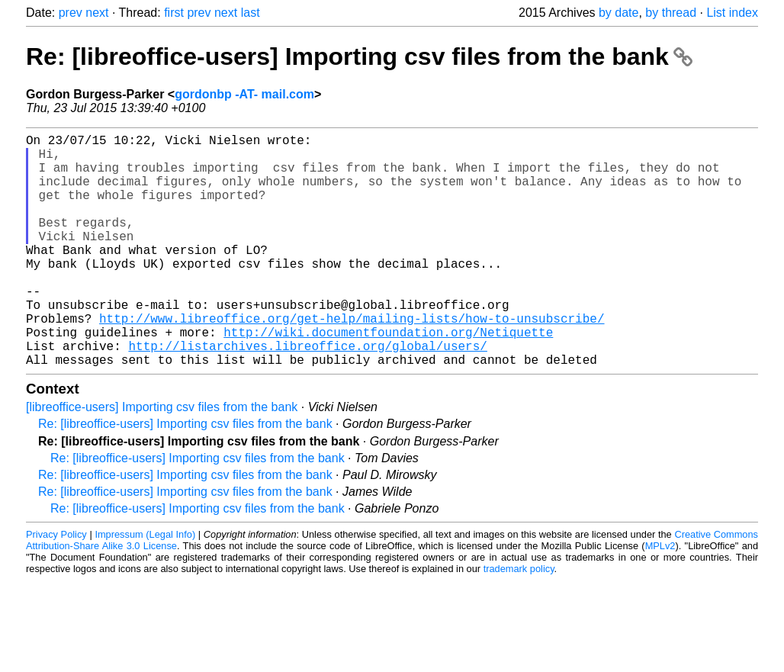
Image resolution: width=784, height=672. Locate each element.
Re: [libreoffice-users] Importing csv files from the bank (359, 56)
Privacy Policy (56, 586)
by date (619, 13)
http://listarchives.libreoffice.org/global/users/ (307, 394)
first (174, 13)
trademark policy (519, 621)
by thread (671, 13)
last (251, 13)
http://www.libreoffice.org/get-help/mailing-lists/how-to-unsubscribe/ (352, 361)
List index (732, 13)
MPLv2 (660, 598)
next (97, 13)
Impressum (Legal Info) (145, 586)
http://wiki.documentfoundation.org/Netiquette (388, 378)
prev (71, 13)
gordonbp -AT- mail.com (244, 94)
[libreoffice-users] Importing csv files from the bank (162, 459)
